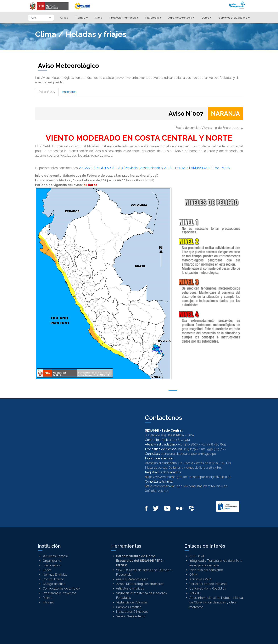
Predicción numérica (124, 17)
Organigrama (52, 561)
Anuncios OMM (200, 579)
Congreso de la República (208, 588)
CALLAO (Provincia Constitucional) (135, 168)
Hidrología (153, 17)
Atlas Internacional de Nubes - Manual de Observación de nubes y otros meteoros (217, 602)
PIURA (225, 168)
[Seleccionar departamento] (41, 18)
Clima (99, 18)
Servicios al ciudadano (234, 17)
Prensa (47, 598)
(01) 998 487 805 (214, 444)
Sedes (47, 570)
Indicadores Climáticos (132, 612)
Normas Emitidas (55, 575)
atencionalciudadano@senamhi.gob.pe (188, 454)
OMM (193, 575)
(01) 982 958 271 (157, 491)
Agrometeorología (181, 17)
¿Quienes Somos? (56, 556)
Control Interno (53, 579)
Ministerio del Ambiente (206, 570)
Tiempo (81, 17)
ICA (164, 168)
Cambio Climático (129, 607)
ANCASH (86, 168)
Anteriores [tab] (69, 92)
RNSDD (195, 593)
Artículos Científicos (130, 588)
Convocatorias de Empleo (61, 588)
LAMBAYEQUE (200, 168)
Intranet (48, 602)
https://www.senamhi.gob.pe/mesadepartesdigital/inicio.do (188, 477)
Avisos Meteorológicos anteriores (140, 584)
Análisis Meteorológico (132, 579)
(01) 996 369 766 (213, 449)
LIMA (216, 168)
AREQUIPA (101, 168)
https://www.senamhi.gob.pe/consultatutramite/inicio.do (186, 486)
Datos (207, 17)
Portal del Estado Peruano (208, 584)
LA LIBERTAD (178, 168)
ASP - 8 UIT (198, 556)
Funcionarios (52, 565)
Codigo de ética (54, 584)
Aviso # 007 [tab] (47, 92)
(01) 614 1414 (181, 440)
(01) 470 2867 (188, 444)
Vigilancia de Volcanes (132, 602)
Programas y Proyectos (59, 593)
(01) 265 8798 (188, 449)
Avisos (64, 18)
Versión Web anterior (131, 616)
